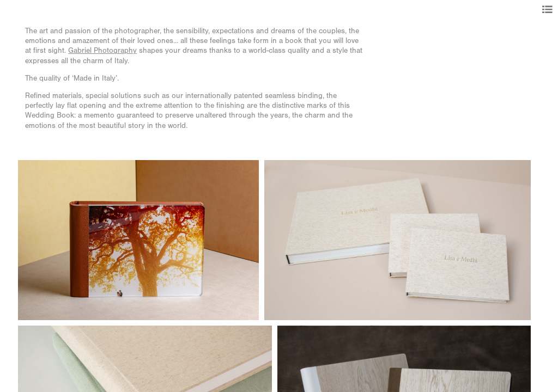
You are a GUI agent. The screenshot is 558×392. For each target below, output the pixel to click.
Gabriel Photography (102, 51)
